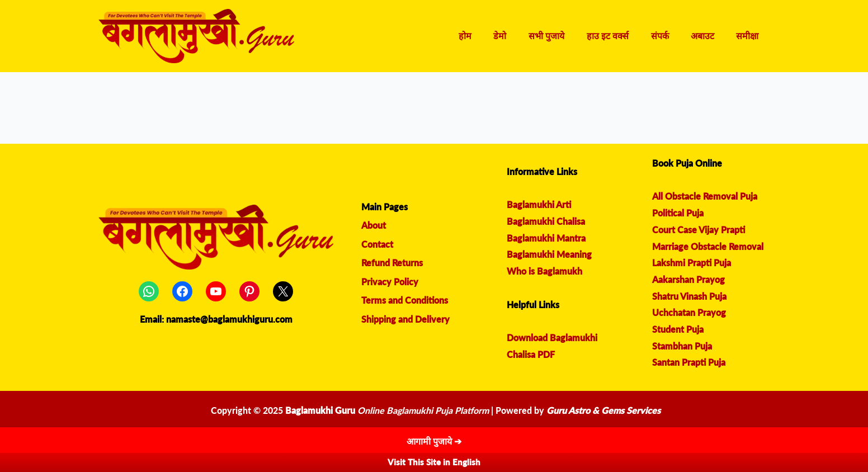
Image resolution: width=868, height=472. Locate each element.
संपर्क (670, 36)
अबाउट (709, 36)
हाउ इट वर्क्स (622, 36)
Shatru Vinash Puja (689, 296)
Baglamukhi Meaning (549, 254)
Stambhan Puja (682, 346)
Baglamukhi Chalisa (546, 221)
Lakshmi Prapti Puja (692, 263)
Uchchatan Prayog (689, 312)
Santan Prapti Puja (689, 362)
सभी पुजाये (565, 36)
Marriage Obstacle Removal (708, 246)
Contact (377, 244)
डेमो (523, 36)
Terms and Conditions (405, 301)
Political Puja (678, 213)
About (374, 225)
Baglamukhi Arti (539, 204)
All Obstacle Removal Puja (705, 196)
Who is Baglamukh (544, 271)
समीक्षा (749, 36)
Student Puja (678, 329)
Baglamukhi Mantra (546, 238)
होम (492, 36)
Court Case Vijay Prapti (699, 230)
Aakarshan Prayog (688, 279)
